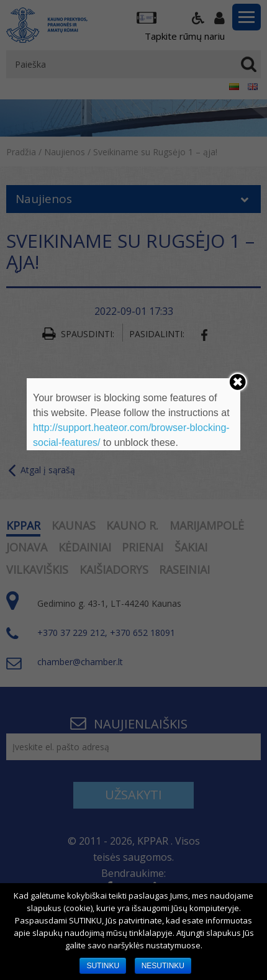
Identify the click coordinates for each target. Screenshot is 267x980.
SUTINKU (103, 966)
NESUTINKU (163, 966)
